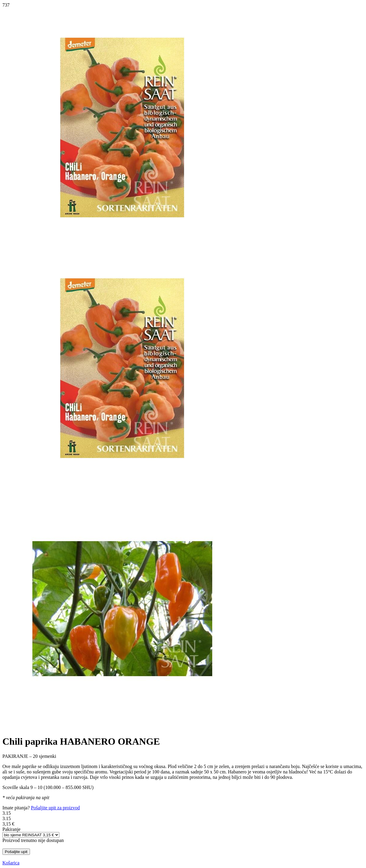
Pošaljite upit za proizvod (55, 808)
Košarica (11, 863)
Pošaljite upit (16, 852)
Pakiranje (11, 829)
